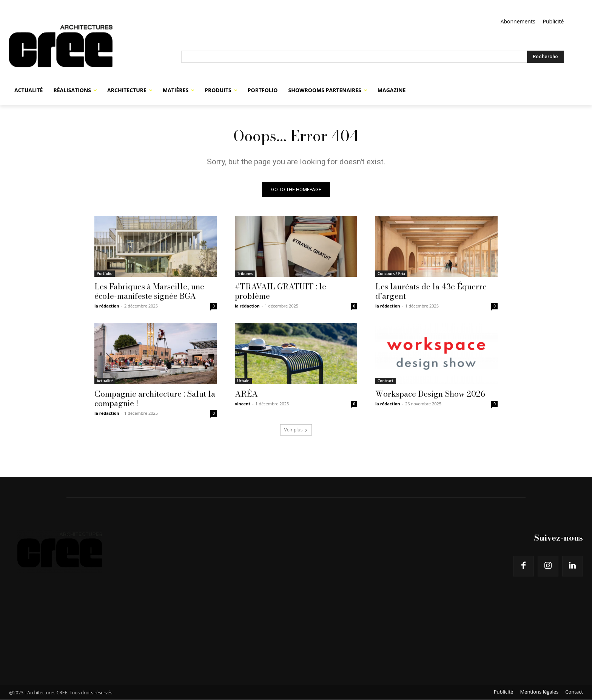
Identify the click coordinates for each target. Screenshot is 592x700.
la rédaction (107, 306)
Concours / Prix (391, 274)
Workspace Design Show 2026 (430, 394)
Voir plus (296, 430)
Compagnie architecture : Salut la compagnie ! (155, 399)
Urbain (243, 381)
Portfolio (105, 274)
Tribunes (245, 274)
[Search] (545, 57)
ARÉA (246, 394)
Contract (385, 381)
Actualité (105, 381)
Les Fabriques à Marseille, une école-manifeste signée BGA (149, 291)
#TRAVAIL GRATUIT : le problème (281, 291)
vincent (243, 404)
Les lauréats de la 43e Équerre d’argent (431, 291)
